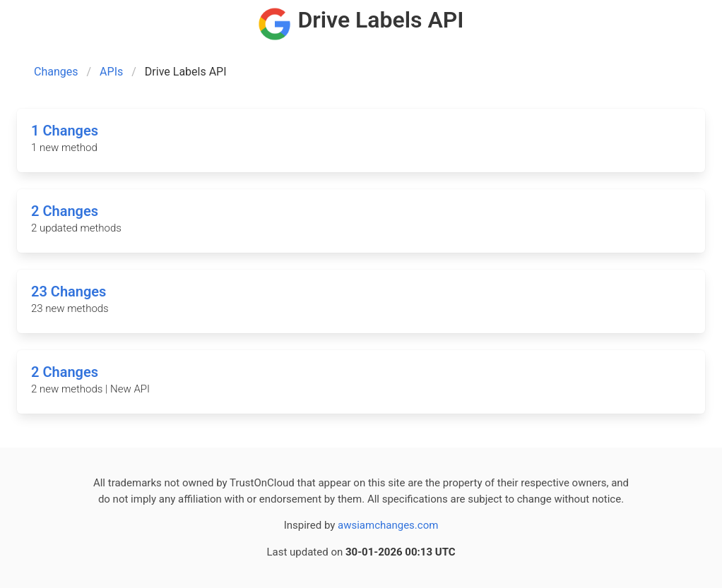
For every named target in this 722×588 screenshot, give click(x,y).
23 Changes (69, 292)
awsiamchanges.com (388, 525)
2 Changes (65, 211)
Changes (56, 72)
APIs (111, 72)
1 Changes (65, 131)
